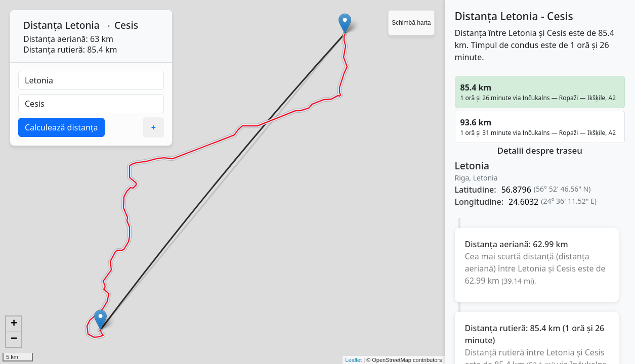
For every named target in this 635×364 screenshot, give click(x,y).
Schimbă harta (411, 23)
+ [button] (14, 324)
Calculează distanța (61, 127)
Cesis (126, 25)
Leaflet (353, 360)
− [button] (14, 339)
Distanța (43, 25)
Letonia (82, 25)
